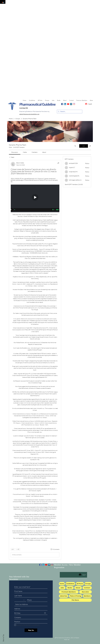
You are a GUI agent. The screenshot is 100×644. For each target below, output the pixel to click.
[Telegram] (71, 104)
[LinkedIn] (65, 104)
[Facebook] (62, 104)
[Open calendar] (45, 613)
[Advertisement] (50, 12)
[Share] (58, 163)
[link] (15, 152)
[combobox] (31, 604)
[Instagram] (74, 104)
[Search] (75, 146)
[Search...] (69, 112)
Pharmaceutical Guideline (37, 104)
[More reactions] (18, 549)
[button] (53, 100)
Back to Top (3, 638)
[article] (35, 360)
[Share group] (90, 146)
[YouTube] (68, 104)
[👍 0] (13, 549)
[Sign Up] (31, 630)
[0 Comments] (55, 549)
